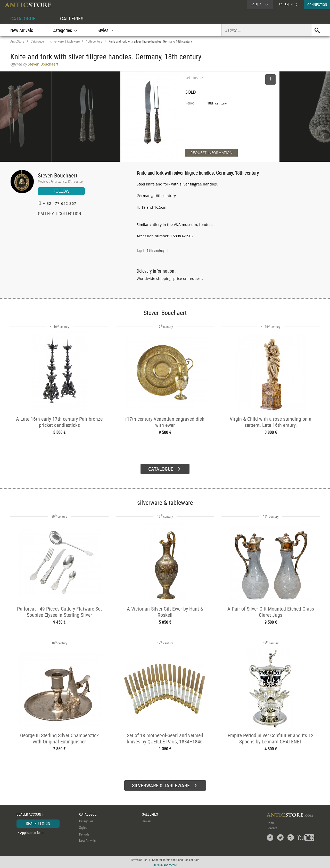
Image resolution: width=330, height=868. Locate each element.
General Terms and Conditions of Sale (176, 859)
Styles (83, 827)
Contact (272, 827)
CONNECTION (317, 5)
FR (280, 5)
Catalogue (37, 41)
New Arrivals (22, 30)
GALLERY (46, 214)
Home (271, 822)
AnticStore (17, 41)
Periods (84, 833)
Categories (86, 820)
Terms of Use (139, 859)
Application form (32, 832)
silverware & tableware (65, 41)
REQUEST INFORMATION (212, 153)
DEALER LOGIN (38, 823)
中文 (295, 5)
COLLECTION (70, 214)
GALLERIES (72, 18)
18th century (94, 41)
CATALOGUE (23, 18)
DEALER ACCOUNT (30, 813)
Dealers (147, 820)
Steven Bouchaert (58, 175)
